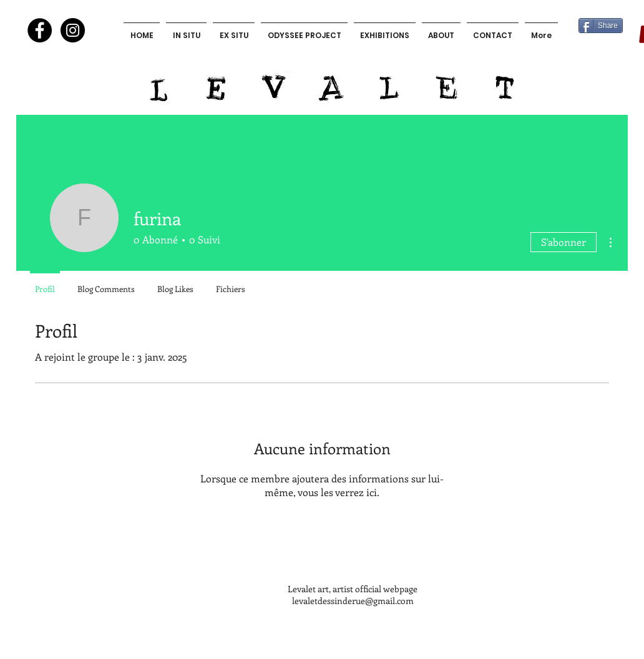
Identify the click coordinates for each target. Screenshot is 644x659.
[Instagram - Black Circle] (73, 30)
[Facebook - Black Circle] (40, 30)
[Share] (601, 26)
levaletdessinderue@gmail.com (353, 601)
